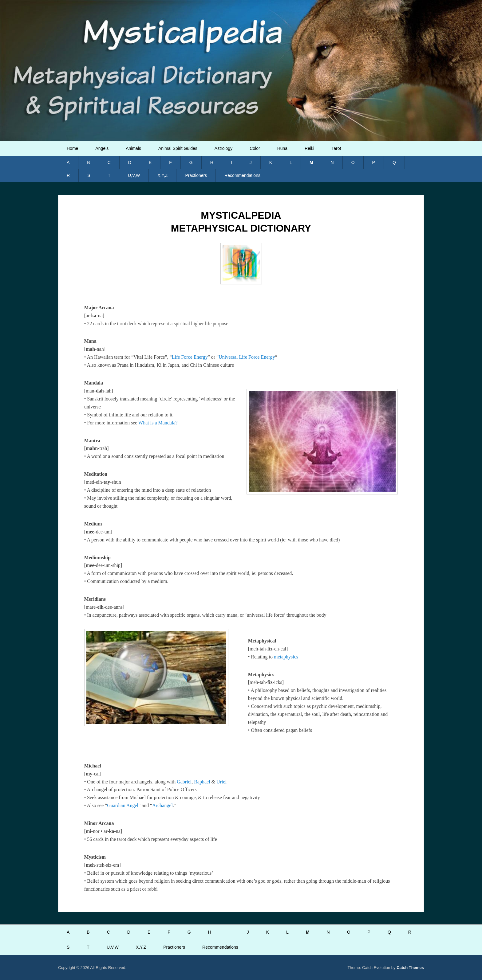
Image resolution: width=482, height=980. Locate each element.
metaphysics (286, 657)
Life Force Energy (190, 357)
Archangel (162, 805)
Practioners (196, 175)
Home (72, 148)
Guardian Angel (123, 805)
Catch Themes (410, 968)
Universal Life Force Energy (247, 357)
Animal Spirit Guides (178, 148)
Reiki (309, 148)
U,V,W (134, 175)
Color (255, 148)
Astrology (223, 148)
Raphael (202, 782)
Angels (102, 148)
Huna (282, 148)
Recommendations (242, 175)
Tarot (336, 148)
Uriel (221, 782)
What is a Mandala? (158, 423)
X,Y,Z (162, 175)
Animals (133, 148)
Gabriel (184, 782)
